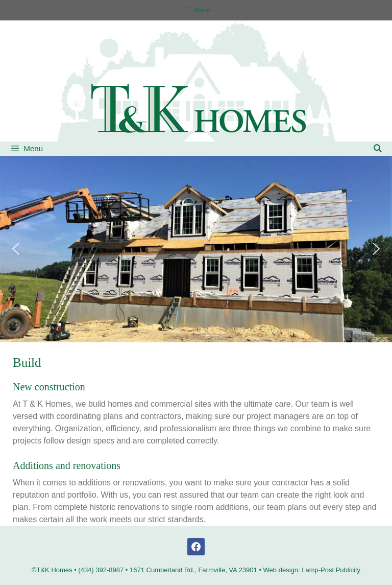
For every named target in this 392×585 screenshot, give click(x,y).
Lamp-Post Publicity (331, 570)
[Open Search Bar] (377, 149)
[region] (196, 249)
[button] (16, 249)
